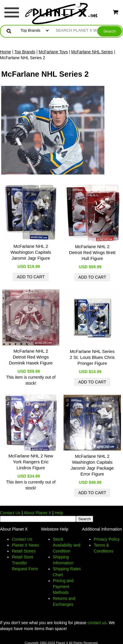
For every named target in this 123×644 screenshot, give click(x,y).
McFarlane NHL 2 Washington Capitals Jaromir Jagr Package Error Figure (92, 465)
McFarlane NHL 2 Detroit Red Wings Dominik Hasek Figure (31, 357)
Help (59, 513)
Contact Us (10, 513)
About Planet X (37, 513)
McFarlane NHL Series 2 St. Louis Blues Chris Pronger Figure (92, 357)
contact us (97, 623)
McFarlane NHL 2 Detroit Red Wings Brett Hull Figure (92, 252)
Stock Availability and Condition (67, 545)
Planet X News (25, 545)
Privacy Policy (107, 539)
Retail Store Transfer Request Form (25, 563)
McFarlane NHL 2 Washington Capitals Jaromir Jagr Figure (31, 252)
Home (5, 52)
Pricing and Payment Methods (63, 587)
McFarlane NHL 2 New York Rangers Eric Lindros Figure (31, 462)
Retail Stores (24, 551)
